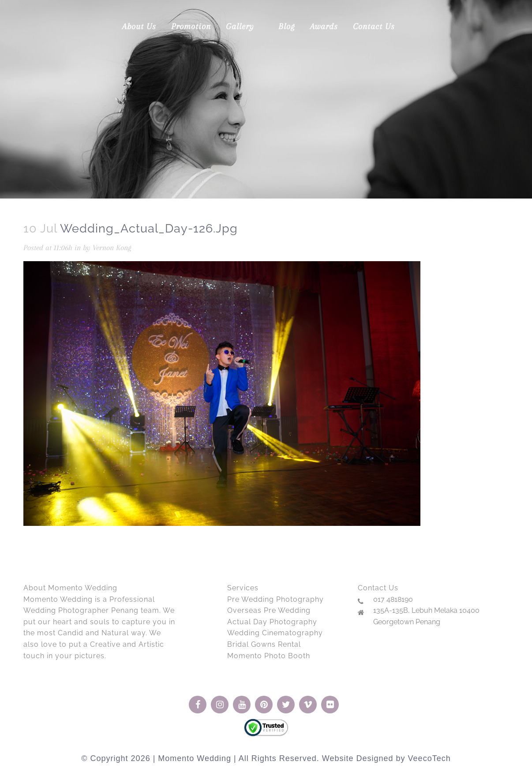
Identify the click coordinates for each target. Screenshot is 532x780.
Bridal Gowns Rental (264, 644)
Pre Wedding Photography (275, 599)
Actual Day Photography (272, 622)
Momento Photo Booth (269, 656)
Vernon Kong (112, 247)
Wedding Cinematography (275, 633)
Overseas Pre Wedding (269, 610)
